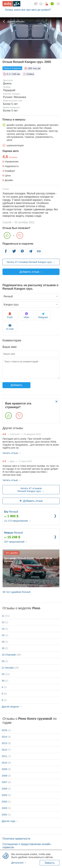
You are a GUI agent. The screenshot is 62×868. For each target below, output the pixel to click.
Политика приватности (16, 839)
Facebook (6, 253)
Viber (22, 253)
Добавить (16, 385)
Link (39, 253)
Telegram (31, 253)
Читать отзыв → (12, 453)
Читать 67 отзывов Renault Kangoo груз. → (31, 262)
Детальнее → (19, 863)
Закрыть (50, 863)
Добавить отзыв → (31, 272)
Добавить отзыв (31, 501)
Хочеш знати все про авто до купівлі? (28, 10)
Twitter (14, 253)
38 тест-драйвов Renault (16, 592)
